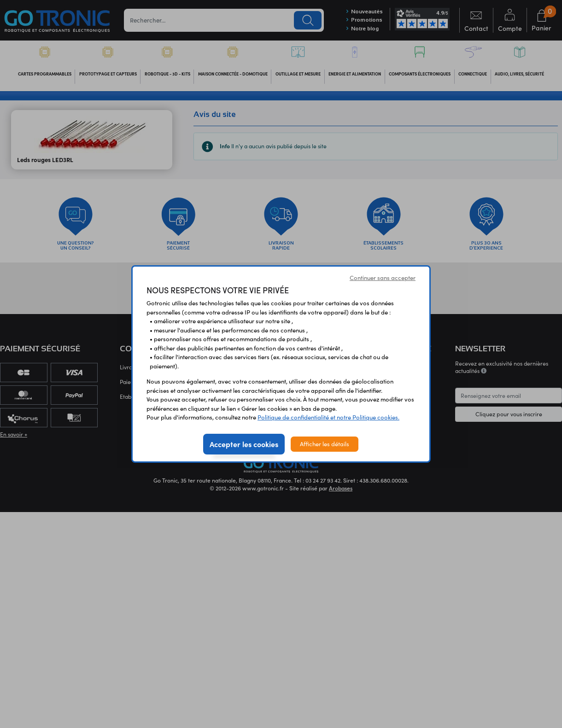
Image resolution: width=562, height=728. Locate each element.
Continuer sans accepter (383, 278)
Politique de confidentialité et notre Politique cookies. (328, 417)
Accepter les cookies (244, 444)
